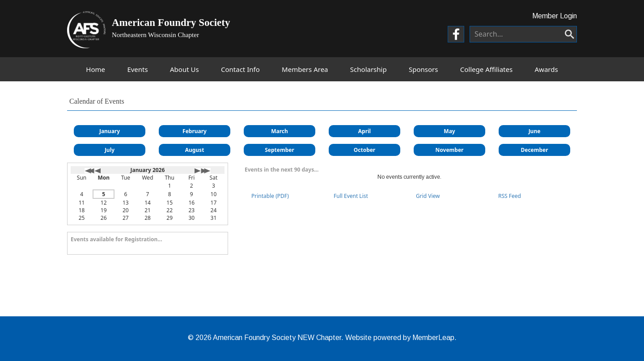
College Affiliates (486, 69)
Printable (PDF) (270, 196)
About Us (184, 69)
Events (137, 69)
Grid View (428, 196)
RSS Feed (510, 196)
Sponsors (423, 69)
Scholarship (369, 69)
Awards (547, 69)
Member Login (555, 16)
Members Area (305, 69)
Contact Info (240, 69)
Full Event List (351, 196)
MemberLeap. (434, 338)
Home (95, 69)
